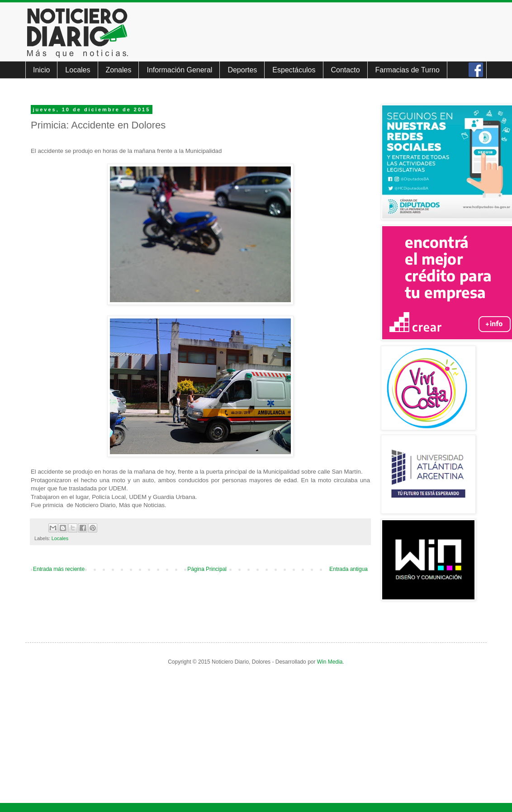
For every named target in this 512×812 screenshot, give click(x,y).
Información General (179, 70)
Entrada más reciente (59, 569)
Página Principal (207, 569)
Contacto (346, 70)
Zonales (119, 70)
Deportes (242, 70)
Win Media (330, 662)
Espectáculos (294, 70)
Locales (78, 70)
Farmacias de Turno (408, 70)
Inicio (41, 70)
